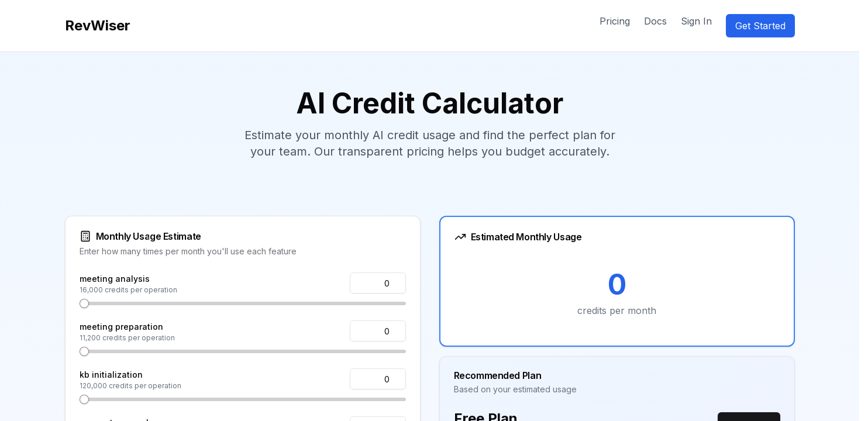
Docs (655, 21)
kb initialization (111, 375)
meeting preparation (121, 327)
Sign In (696, 21)
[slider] (84, 303)
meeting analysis (115, 279)
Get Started (760, 26)
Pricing (615, 21)
